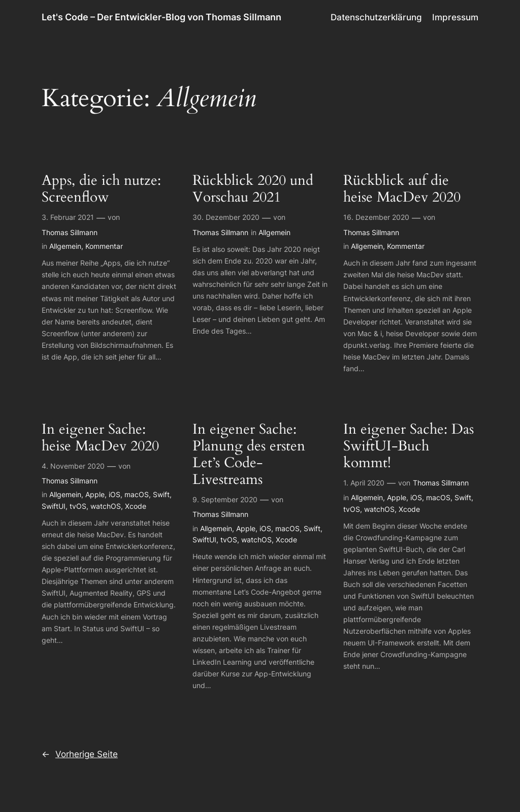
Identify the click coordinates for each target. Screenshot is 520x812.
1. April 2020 (364, 483)
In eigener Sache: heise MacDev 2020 (100, 438)
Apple (95, 494)
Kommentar (104, 246)
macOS (137, 494)
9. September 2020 (225, 499)
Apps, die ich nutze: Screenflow (101, 189)
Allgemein (65, 246)
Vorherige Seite (80, 754)
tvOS (78, 506)
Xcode (136, 506)
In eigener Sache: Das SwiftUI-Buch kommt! (409, 446)
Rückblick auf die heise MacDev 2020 (402, 189)
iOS (115, 494)
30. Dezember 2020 (226, 217)
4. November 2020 (73, 466)
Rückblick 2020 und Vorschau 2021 (253, 189)
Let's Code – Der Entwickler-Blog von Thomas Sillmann (161, 17)
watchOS (106, 506)
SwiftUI (54, 506)
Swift (161, 494)
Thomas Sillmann (70, 232)
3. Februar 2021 (68, 217)
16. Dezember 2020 (376, 217)
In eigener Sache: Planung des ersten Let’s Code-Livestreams (249, 455)
